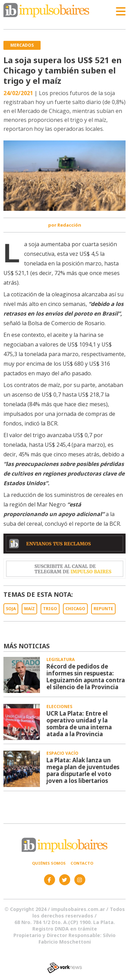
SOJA (11, 609)
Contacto (82, 863)
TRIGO (50, 609)
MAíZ (29, 609)
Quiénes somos (49, 863)
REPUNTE (103, 609)
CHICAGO (75, 609)
